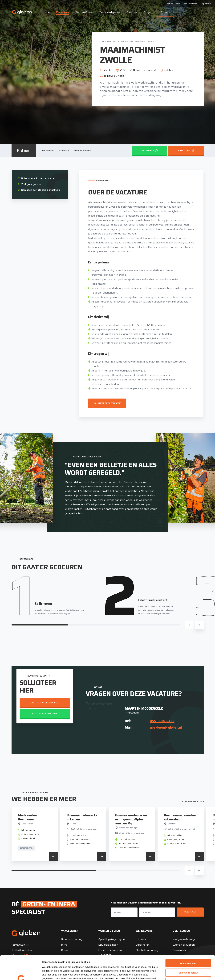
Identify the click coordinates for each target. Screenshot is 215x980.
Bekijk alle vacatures (193, 801)
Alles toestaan (188, 941)
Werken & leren (85, 12)
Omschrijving (48, 150)
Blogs (147, 12)
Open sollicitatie (173, 4)
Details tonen (173, 974)
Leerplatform (205, 4)
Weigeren (188, 960)
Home (46, 12)
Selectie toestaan (188, 950)
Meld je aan (190, 912)
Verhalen (64, 150)
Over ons (132, 12)
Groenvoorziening (125, 42)
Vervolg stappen (83, 150)
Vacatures (63, 12)
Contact (165, 12)
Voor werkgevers (110, 12)
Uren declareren (190, 4)
